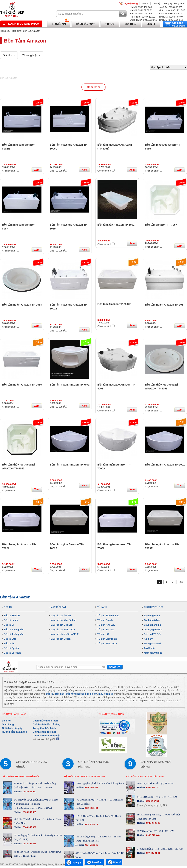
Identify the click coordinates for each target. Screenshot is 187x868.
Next (181, 582)
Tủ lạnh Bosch (105, 620)
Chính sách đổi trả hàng (47, 724)
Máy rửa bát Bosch (61, 639)
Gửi (115, 667)
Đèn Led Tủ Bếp (153, 634)
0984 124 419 (91, 824)
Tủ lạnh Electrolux (107, 639)
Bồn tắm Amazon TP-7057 (161, 225)
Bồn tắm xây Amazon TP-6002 (116, 225)
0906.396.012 (153, 787)
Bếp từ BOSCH (12, 616)
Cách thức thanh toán (45, 721)
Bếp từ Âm (10, 644)
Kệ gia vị (149, 639)
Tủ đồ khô (149, 648)
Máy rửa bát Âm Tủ (61, 616)
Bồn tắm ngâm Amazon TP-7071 (70, 385)
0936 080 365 (91, 787)
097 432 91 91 (153, 853)
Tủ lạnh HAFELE (106, 625)
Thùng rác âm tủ (153, 644)
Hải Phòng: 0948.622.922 (143, 17)
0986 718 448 (153, 835)
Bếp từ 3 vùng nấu (14, 630)
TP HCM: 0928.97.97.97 (171, 17)
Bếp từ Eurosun (12, 653)
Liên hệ (156, 4)
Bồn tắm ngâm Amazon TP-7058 (22, 305)
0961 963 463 (91, 808)
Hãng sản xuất (85, 24)
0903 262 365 (29, 812)
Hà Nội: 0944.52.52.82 (141, 10)
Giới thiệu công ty (12, 728)
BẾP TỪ (8, 607)
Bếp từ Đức (10, 639)
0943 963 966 (29, 827)
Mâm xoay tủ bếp (153, 653)
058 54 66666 (29, 843)
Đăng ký (168, 4)
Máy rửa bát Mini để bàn (63, 620)
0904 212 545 (91, 845)
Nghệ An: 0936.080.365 (171, 7)
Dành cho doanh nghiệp (47, 736)
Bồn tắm (17, 31)
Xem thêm (93, 87)
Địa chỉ (114, 862)
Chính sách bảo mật (44, 732)
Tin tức (145, 4)
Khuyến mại (59, 24)
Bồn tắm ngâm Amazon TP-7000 (70, 465)
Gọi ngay (74, 862)
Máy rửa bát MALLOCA (63, 630)
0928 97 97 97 (153, 823)
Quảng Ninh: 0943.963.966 (143, 20)
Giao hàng (8, 724)
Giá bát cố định (152, 620)
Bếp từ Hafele (11, 620)
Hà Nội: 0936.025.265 (141, 14)
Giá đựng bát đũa (153, 630)
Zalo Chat (95, 862)
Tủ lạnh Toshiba (106, 630)
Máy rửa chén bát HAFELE (65, 634)
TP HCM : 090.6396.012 (171, 20)
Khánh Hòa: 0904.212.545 (172, 10)
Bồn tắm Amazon (32, 31)
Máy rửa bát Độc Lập (62, 625)
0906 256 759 (152, 801)
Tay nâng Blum (152, 616)
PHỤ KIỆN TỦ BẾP (154, 607)
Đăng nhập (179, 4)
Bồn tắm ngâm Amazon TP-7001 (165, 465)
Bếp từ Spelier (12, 648)
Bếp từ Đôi (10, 625)
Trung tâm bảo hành (44, 728)
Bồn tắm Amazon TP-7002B (114, 304)
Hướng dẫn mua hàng (15, 732)
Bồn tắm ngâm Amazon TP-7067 (165, 305)
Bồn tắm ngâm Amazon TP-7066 (22, 385)
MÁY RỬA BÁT (58, 607)
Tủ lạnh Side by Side (108, 616)
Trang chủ (5, 31)
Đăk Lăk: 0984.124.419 (170, 14)
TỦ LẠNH (102, 607)
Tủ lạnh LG (103, 634)
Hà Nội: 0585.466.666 (141, 7)
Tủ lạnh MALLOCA (107, 644)
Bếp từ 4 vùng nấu (14, 634)
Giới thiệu (130, 24)
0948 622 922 (29, 791)
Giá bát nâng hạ (152, 625)
